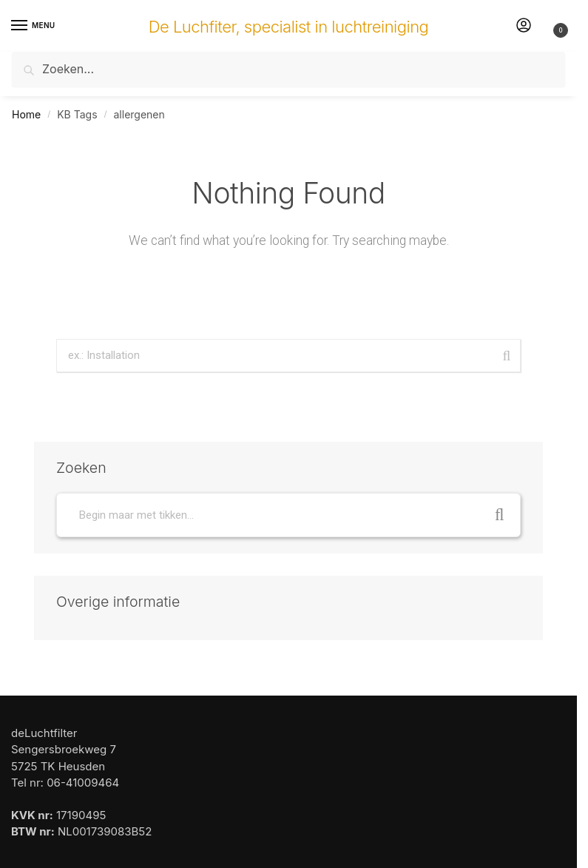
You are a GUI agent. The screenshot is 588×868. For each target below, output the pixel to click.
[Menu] (33, 26)
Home (26, 114)
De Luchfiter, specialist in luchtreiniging (289, 27)
